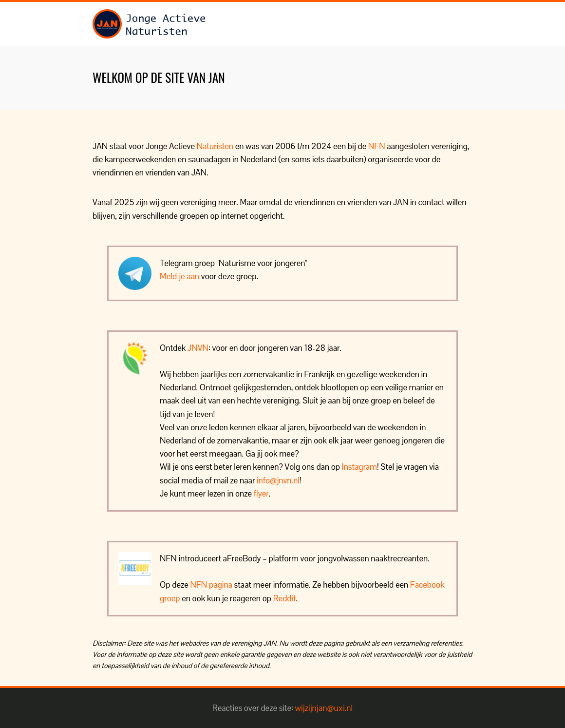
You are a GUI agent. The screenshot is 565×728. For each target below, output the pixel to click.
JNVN (198, 348)
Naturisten (215, 146)
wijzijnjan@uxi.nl (324, 708)
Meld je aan (179, 276)
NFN (377, 146)
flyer (261, 494)
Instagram (359, 467)
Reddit (285, 598)
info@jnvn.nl (278, 480)
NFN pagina (211, 585)
